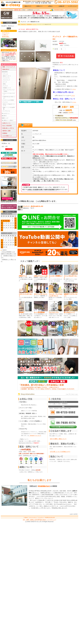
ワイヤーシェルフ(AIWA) (8, 100)
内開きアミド (23, 276)
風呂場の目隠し (6, 37)
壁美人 (5, 84)
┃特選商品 (4, 133)
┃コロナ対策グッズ (7, 136)
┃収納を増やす (5, 69)
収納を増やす (24, 24)
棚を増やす (4, 116)
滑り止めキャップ (69, 312)
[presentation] (25, 125)
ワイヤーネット (6, 33)
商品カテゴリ (28, 6)
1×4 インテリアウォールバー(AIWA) (9, 91)
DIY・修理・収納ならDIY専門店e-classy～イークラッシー (39, 520)
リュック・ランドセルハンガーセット (56, 295)
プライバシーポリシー (33, 517)
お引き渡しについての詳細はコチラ (60, 452)
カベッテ (5, 82)
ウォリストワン (6, 78)
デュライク (6, 86)
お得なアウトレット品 (41, 276)
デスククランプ (6, 80)
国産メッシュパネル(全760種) (9, 108)
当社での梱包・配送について (58, 439)
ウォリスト (6, 102)
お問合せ (50, 6)
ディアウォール (6, 111)
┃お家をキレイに (6, 123)
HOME (19, 24)
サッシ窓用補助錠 (39, 312)
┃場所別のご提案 (6, 131)
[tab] (25, 125)
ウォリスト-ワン (54, 312)
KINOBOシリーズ (7, 88)
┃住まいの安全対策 (7, 126)
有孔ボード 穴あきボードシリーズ (9, 105)
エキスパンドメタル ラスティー (9, 94)
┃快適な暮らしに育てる (8, 128)
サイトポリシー (41, 517)
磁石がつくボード (7, 76)
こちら (74, 89)
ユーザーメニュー (73, 6)
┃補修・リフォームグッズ (8, 67)
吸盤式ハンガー (5, 118)
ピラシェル (6, 74)
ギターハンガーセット (41, 294)
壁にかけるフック (6, 113)
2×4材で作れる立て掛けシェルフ (9, 97)
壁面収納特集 (5, 72)
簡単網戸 (22, 312)
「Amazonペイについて (35, 436)
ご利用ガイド (39, 6)
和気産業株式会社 (44, 486)
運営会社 (26, 517)
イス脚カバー (5, 35)
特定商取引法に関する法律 (50, 517)
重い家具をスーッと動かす (8, 120)
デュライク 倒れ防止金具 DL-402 (33, 206)
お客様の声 (61, 6)
